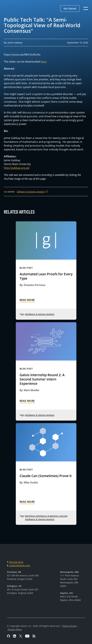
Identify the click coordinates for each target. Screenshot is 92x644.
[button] (70, 9)
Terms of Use (69, 626)
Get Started (70, 9)
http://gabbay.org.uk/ (17, 168)
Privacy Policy (15, 629)
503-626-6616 (16, 562)
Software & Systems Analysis (31, 192)
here (43, 62)
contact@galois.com (20, 565)
